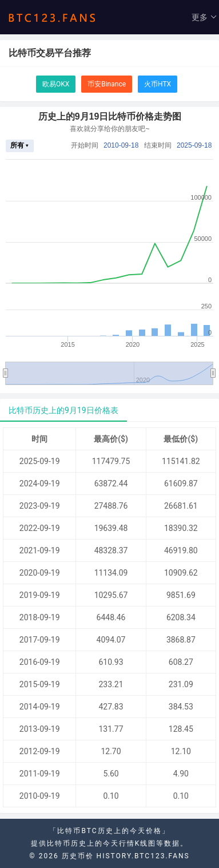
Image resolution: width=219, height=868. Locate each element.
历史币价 (78, 856)
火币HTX (158, 84)
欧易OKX (56, 84)
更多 (204, 17)
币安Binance (107, 84)
